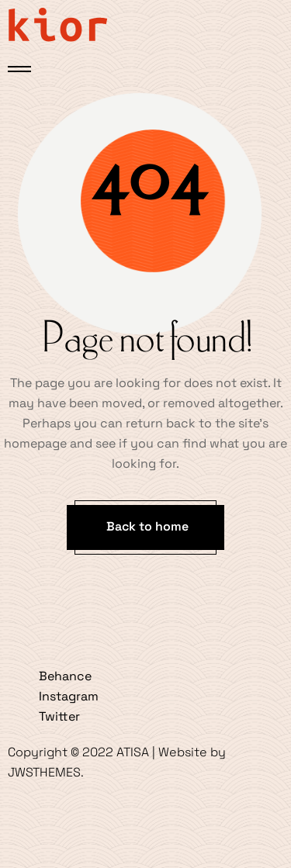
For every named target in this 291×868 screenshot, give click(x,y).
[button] (145, 527)
